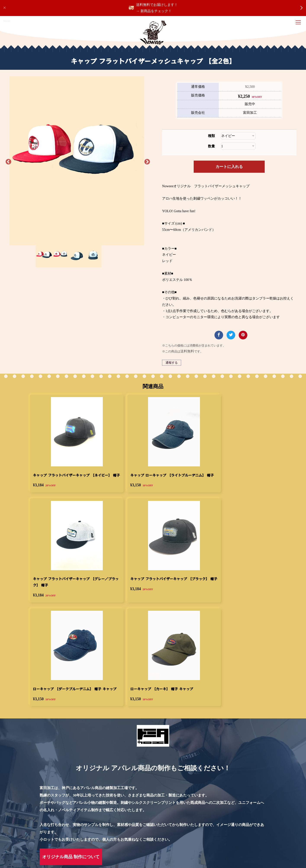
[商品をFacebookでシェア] (217, 349)
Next (144, 171)
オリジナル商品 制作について (71, 796)
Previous (13, 171)
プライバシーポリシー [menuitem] (26, 848)
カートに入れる (227, 181)
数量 (209, 160)
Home (4, 826)
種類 (209, 150)
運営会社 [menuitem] (106, 848)
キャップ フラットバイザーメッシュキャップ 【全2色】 (43, 826)
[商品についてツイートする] (229, 349)
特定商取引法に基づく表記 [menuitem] (71, 848)
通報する (173, 377)
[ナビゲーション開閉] (299, 23)
